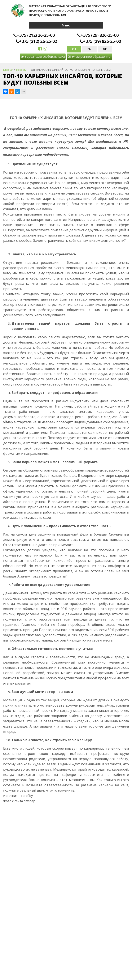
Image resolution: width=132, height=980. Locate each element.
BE (105, 49)
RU (74, 49)
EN (89, 49)
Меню (66, 25)
